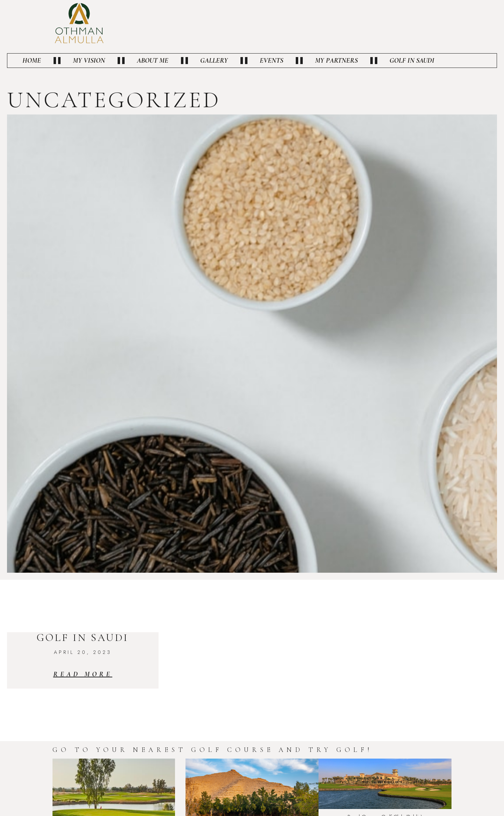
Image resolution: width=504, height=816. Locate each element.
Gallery (214, 61)
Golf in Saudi (412, 61)
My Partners (336, 61)
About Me (153, 61)
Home (32, 61)
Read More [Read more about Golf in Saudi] (83, 674)
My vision (89, 61)
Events (271, 61)
